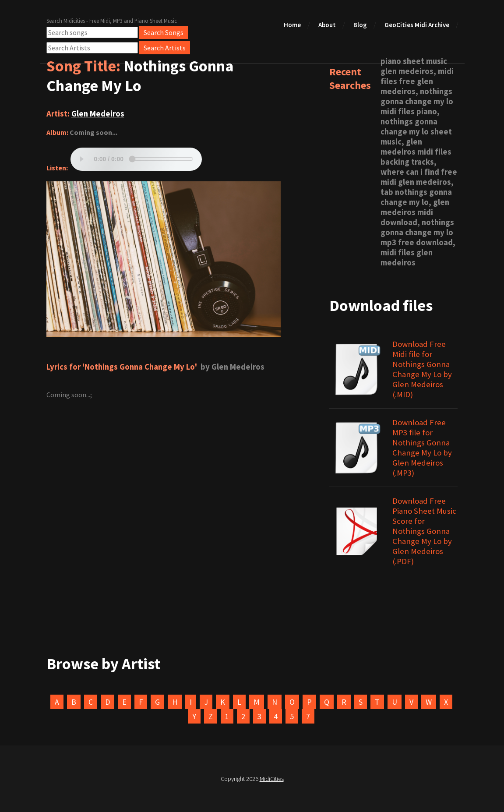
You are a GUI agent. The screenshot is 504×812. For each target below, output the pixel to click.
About (327, 25)
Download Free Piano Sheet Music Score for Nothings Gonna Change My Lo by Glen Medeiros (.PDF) (424, 531)
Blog (360, 25)
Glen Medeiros (98, 114)
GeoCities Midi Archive (417, 25)
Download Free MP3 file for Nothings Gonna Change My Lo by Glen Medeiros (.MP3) (422, 448)
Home (292, 25)
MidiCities (272, 779)
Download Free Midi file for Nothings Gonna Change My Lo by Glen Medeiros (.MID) (422, 369)
